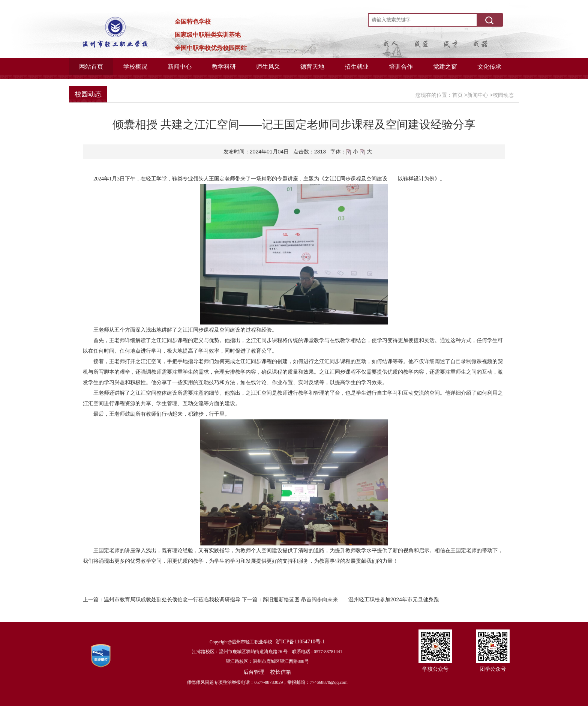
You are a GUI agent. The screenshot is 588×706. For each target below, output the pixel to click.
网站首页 (91, 67)
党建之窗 (445, 67)
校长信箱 (280, 672)
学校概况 (135, 67)
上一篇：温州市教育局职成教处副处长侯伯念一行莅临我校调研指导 (162, 599)
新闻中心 (180, 67)
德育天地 (312, 67)
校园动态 (503, 95)
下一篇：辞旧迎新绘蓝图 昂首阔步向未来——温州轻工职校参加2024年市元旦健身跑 (340, 599)
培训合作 (401, 67)
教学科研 (224, 67)
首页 (457, 95)
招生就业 (357, 67)
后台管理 (254, 672)
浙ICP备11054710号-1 (300, 642)
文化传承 (489, 67)
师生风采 (268, 67)
